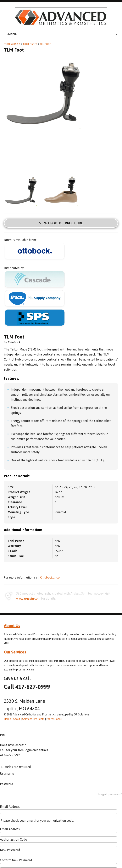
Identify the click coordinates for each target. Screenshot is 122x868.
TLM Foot (45, 44)
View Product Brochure (61, 223)
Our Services (15, 652)
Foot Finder (30, 44)
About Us (12, 625)
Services (27, 719)
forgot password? (110, 794)
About (17, 719)
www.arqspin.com (28, 598)
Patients (39, 719)
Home (7, 719)
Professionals (12, 44)
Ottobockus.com (51, 577)
